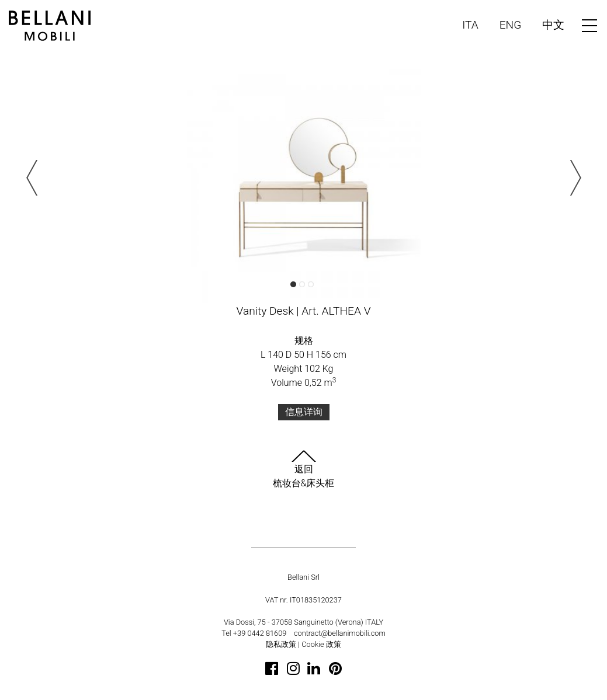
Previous (34, 178)
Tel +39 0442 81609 (254, 633)
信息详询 (304, 412)
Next (573, 178)
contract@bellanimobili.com (340, 633)
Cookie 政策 (321, 644)
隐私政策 (281, 644)
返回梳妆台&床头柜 (304, 469)
